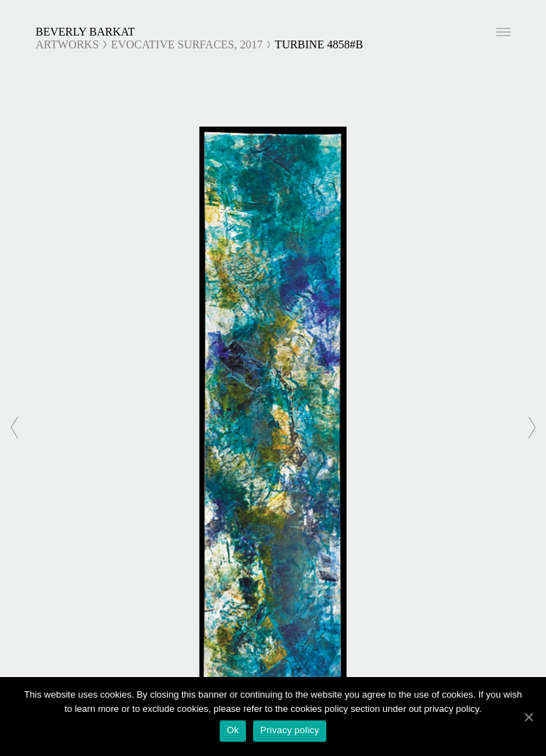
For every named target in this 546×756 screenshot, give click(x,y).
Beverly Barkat (85, 32)
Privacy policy (290, 730)
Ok (233, 730)
